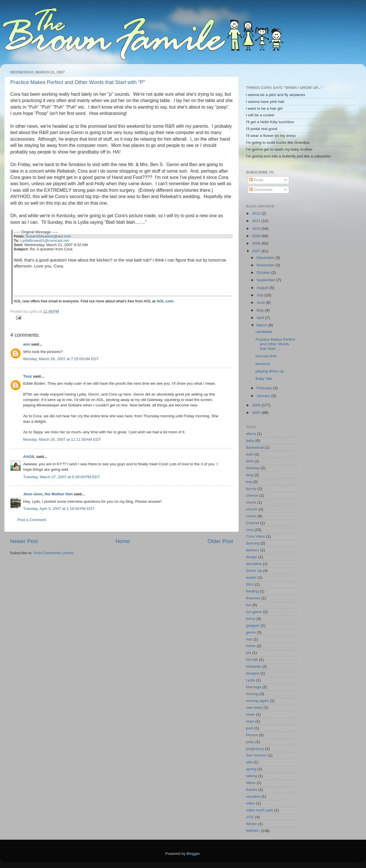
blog (250, 475)
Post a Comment (32, 520)
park (250, 728)
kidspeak (253, 666)
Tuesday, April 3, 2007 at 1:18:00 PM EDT (59, 509)
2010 (257, 229)
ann (27, 344)
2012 (257, 213)
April (261, 318)
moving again (257, 701)
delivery (253, 550)
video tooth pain (259, 810)
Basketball (255, 447)
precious (263, 364)
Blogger (193, 854)
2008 (257, 243)
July (260, 295)
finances (253, 598)
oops (250, 721)
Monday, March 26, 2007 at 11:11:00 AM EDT (62, 439)
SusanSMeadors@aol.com (48, 236)
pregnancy (255, 749)
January (264, 396)
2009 (257, 236)
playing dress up (270, 371)
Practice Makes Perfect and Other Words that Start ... (276, 344)
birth (250, 461)
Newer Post (24, 541)
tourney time (266, 356)
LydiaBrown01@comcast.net (44, 241)
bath (250, 454)
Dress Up (254, 571)
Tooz (28, 376)
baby (250, 441)
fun (249, 605)
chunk (251, 502)
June (261, 303)
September (266, 280)
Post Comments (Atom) (54, 553)
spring (251, 769)
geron (251, 632)
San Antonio (256, 755)
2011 (257, 221)
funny (251, 619)
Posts (256, 180)
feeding (252, 591)
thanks (252, 790)
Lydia (250, 680)
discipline (254, 564)
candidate (264, 332)
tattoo (251, 783)
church (252, 509)
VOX (250, 817)
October (264, 273)
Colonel (252, 523)
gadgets (253, 625)
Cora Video (255, 536)
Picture (252, 735)
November (266, 265)
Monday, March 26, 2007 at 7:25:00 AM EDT (61, 359)
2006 (257, 405)
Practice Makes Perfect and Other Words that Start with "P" (78, 82)
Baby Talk (264, 379)
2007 (257, 251)
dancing (253, 543)
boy (249, 482)
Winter (251, 824)
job (248, 653)
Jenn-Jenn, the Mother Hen (48, 494)
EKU (250, 584)
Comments (261, 190)
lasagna (253, 673)
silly (249, 762)
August (263, 288)
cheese (252, 495)
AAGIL (29, 457)
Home (123, 541)
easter (251, 577)
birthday (253, 468)
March (262, 325)
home (251, 646)
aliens (251, 434)
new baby (254, 708)
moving (252, 694)
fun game (254, 612)
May (261, 310)
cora (250, 530)
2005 (257, 413)
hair (249, 639)
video (250, 803)
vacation (253, 796)
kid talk (252, 660)
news (250, 714)
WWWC (253, 831)
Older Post (220, 541)
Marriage (253, 687)
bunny (251, 489)
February (265, 388)
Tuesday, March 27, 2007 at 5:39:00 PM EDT (61, 477)
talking (251, 776)
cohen (251, 516)
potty (250, 742)
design (252, 557)
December (266, 258)
